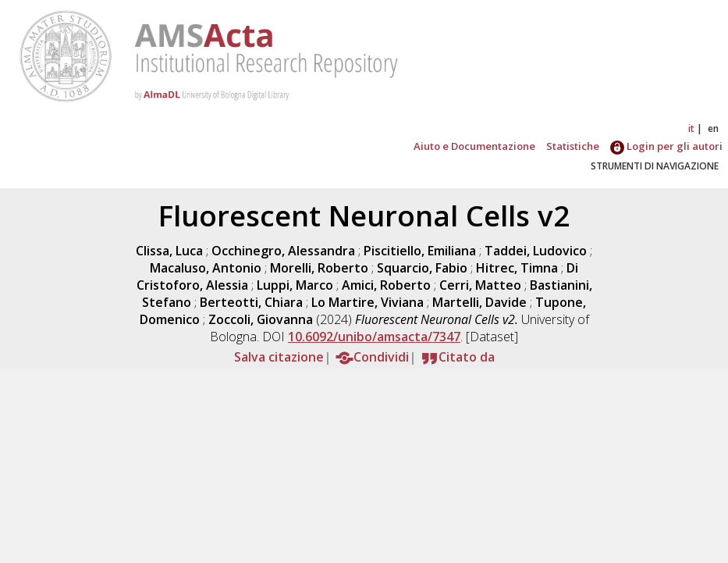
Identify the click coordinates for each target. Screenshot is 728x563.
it (691, 128)
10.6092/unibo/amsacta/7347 (374, 337)
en (713, 128)
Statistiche (573, 146)
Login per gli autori (666, 146)
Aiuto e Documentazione (474, 146)
